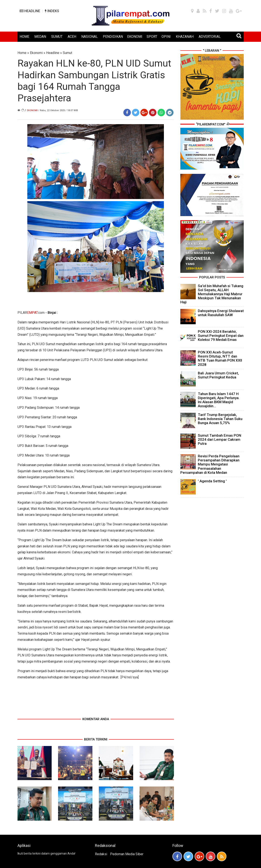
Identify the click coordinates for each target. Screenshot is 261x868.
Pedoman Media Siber (127, 854)
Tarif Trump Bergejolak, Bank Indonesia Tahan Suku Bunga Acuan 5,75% (220, 419)
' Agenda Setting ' (212, 481)
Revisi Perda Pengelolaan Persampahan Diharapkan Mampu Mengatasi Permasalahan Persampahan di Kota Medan (210, 464)
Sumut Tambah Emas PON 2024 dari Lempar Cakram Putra (219, 439)
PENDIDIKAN (113, 37)
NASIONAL (90, 37)
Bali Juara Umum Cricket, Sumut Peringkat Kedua (218, 375)
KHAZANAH (185, 37)
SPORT (152, 37)
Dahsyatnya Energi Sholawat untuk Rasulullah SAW (221, 313)
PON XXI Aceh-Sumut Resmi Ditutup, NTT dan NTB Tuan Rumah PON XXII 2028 (220, 358)
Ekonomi (36, 53)
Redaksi (101, 854)
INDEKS (52, 11)
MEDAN (40, 37)
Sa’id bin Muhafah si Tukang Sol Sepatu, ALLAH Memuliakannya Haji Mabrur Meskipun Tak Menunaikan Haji (212, 294)
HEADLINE (30, 11)
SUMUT (57, 37)
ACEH (72, 37)
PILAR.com (31, 313)
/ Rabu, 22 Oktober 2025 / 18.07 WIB (58, 110)
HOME (24, 37)
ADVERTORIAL (210, 37)
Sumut (67, 53)
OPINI (166, 37)
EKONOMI (135, 37)
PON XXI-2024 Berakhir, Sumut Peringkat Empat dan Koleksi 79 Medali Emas (221, 336)
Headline (53, 53)
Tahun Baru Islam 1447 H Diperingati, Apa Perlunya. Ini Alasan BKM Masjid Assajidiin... (219, 400)
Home (22, 53)
